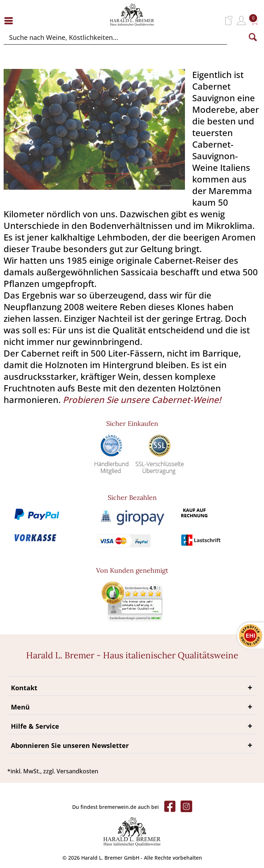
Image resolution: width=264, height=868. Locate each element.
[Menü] (11, 20)
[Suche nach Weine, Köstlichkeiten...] (115, 37)
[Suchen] (253, 37)
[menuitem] (11, 20)
